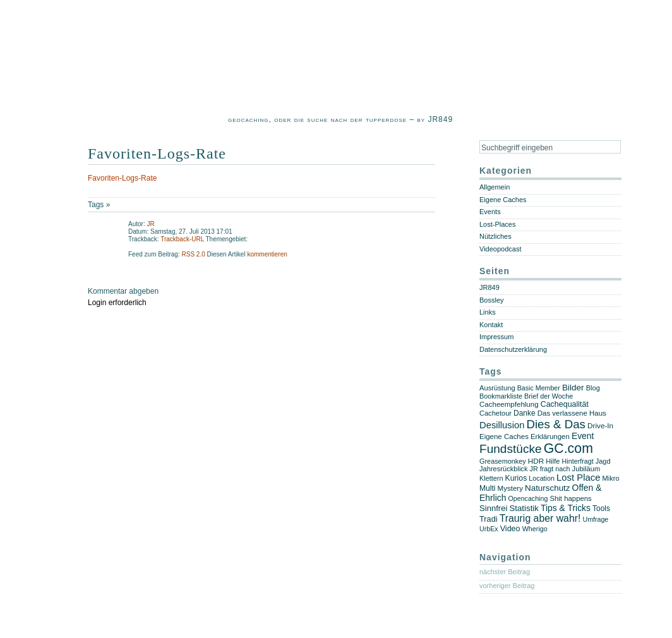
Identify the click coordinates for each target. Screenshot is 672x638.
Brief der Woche (549, 396)
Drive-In (600, 425)
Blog (593, 388)
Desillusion (502, 425)
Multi (488, 488)
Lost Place (579, 478)
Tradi (489, 519)
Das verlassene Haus (572, 413)
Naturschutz (548, 488)
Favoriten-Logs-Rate (157, 153)
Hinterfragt (578, 461)
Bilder (573, 388)
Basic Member (539, 388)
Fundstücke (511, 449)
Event (583, 436)
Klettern (491, 478)
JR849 (489, 287)
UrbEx (489, 529)
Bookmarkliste (501, 396)
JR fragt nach (550, 469)
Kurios (516, 478)
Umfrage (595, 519)
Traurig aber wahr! (540, 518)
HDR (536, 461)
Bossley (492, 300)
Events (490, 212)
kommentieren (267, 254)
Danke (525, 413)
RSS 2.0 (194, 254)
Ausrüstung (497, 388)
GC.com (568, 448)
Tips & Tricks (566, 508)
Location (542, 478)
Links (488, 312)
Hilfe (553, 461)
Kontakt (491, 325)
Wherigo (535, 529)
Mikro (611, 478)
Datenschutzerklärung (513, 349)
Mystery (510, 488)
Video (510, 529)
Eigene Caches (503, 200)
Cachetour (495, 413)
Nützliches (495, 236)
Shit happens (570, 498)
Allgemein (495, 187)
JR (150, 224)
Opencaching (528, 498)
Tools (601, 509)
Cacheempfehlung (509, 404)
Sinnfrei (493, 508)
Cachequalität (565, 404)
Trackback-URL (182, 239)
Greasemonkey (503, 461)
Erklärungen (550, 436)
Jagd (603, 461)
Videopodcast (500, 249)
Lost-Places (497, 224)
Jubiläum (586, 469)
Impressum (496, 337)
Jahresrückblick (503, 469)
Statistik (524, 508)
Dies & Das (555, 424)
